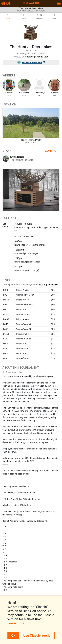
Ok (13, 635)
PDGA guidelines (48, 285)
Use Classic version (38, 635)
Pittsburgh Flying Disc (37, 57)
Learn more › (17, 623)
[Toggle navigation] (59, 3)
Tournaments (31, 3)
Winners (31, 75)
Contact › (52, 151)
